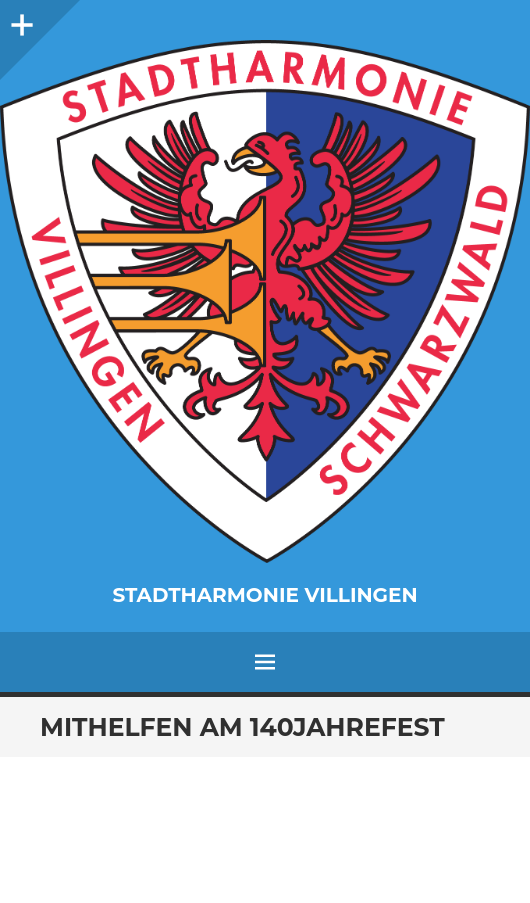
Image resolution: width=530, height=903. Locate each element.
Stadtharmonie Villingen (264, 595)
